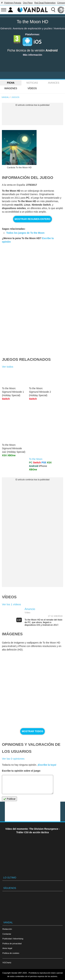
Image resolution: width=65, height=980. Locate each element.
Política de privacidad (12, 943)
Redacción (7, 929)
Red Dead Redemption (45, 3)
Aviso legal (7, 948)
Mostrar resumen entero (32, 219)
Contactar (7, 934)
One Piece (28, 3)
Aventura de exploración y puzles (32, 28)
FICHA (11, 83)
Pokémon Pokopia (13, 3)
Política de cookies (11, 953)
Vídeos (32, 88)
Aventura (59, 28)
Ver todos (8, 367)
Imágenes (11, 88)
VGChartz (7, 962)
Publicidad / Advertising (13, 939)
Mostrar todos (32, 731)
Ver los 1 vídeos (11, 604)
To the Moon (36, 459)
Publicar (9, 799)
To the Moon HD (33, 22)
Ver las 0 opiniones (13, 759)
